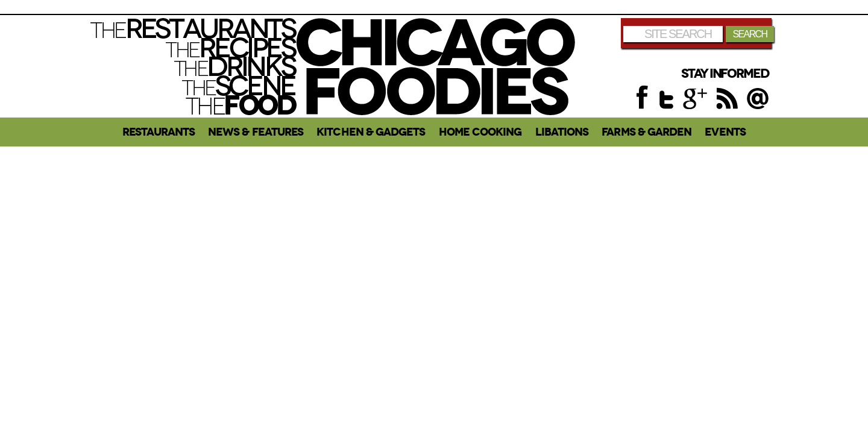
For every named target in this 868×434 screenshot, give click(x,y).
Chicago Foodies (436, 67)
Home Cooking (480, 132)
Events (725, 132)
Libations (562, 132)
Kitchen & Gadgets (371, 132)
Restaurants (159, 132)
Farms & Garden (646, 132)
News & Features (256, 132)
